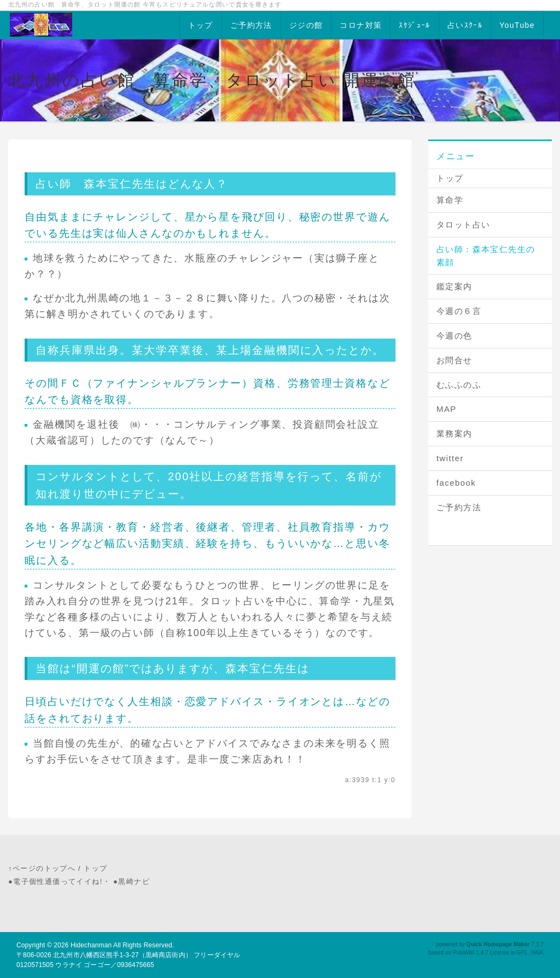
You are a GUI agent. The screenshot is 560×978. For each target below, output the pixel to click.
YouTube (517, 25)
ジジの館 (306, 25)
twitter (450, 458)
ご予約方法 (251, 25)
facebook (456, 483)
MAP (447, 409)
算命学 (450, 200)
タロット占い (463, 225)
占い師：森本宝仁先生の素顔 (486, 256)
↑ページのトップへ (42, 868)
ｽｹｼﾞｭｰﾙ (414, 25)
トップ (201, 25)
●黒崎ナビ (132, 881)
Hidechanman (91, 945)
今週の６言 (459, 311)
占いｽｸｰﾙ (465, 25)
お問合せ (454, 360)
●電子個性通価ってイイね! (56, 881)
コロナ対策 (361, 25)
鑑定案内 (454, 286)
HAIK (537, 953)
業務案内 (454, 433)
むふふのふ (459, 385)
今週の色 (454, 336)
